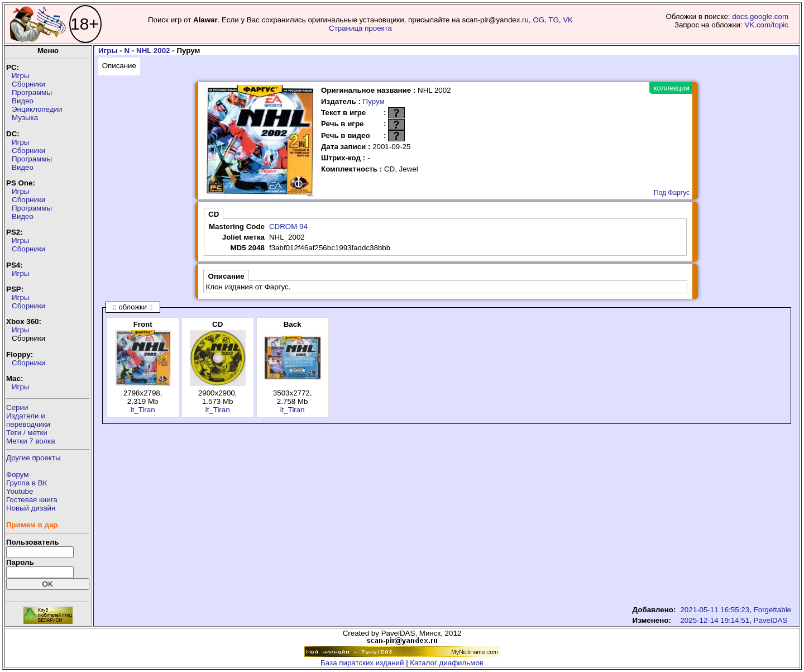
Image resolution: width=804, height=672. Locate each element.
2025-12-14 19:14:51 (715, 620)
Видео (23, 101)
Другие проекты (33, 458)
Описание (119, 66)
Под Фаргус (672, 193)
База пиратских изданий (362, 663)
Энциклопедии (37, 109)
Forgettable (772, 610)
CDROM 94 (288, 227)
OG (539, 20)
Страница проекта (360, 28)
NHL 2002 (153, 51)
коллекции (672, 88)
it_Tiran (143, 410)
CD (214, 214)
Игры (20, 76)
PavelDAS (771, 620)
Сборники (28, 84)
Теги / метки (27, 433)
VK (568, 20)
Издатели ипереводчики (28, 420)
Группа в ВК (27, 483)
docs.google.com (760, 16)
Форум (18, 475)
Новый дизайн (31, 508)
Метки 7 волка (31, 441)
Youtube (20, 491)
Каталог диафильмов (447, 663)
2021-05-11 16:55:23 (715, 610)
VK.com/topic (766, 25)
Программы (32, 92)
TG (554, 20)
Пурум (374, 101)
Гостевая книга (32, 500)
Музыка (25, 118)
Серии (17, 408)
